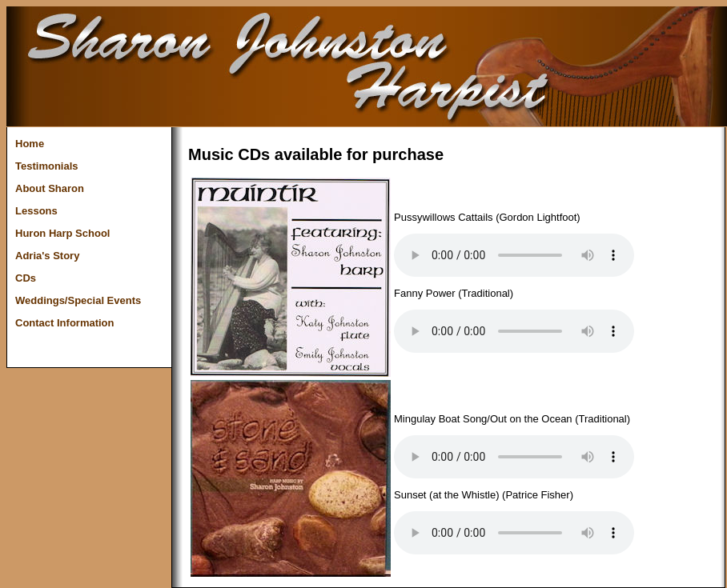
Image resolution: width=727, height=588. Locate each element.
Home (30, 144)
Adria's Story (47, 256)
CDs (26, 278)
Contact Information (65, 323)
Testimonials (47, 166)
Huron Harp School (62, 233)
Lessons (36, 211)
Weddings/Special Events (78, 300)
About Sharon (50, 188)
